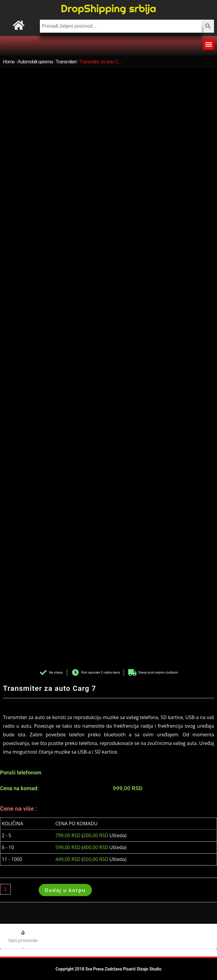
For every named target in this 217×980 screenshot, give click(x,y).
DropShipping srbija (108, 8)
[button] (209, 44)
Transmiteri (66, 62)
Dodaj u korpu (65, 890)
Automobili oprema (35, 62)
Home (9, 62)
